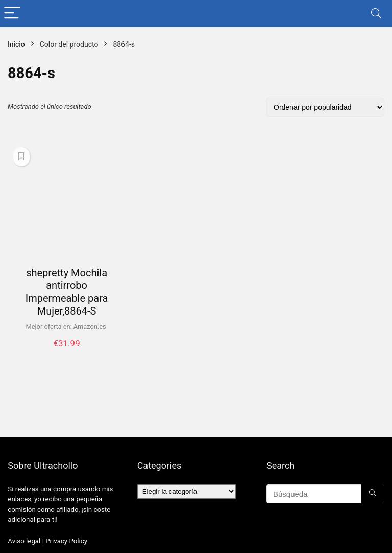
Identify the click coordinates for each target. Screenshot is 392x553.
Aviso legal (24, 541)
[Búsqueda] (372, 494)
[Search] (376, 14)
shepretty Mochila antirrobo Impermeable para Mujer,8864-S (67, 292)
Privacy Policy (66, 541)
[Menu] (12, 14)
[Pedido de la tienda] (325, 107)
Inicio (16, 44)
